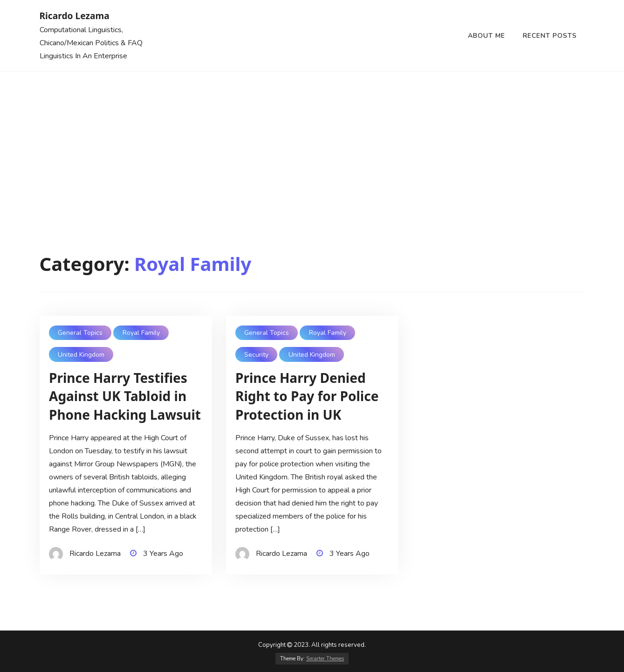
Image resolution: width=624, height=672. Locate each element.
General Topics (80, 333)
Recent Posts (550, 36)
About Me (487, 36)
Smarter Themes (325, 659)
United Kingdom (81, 355)
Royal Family (141, 333)
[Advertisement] (312, 142)
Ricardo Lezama (75, 16)
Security (256, 355)
